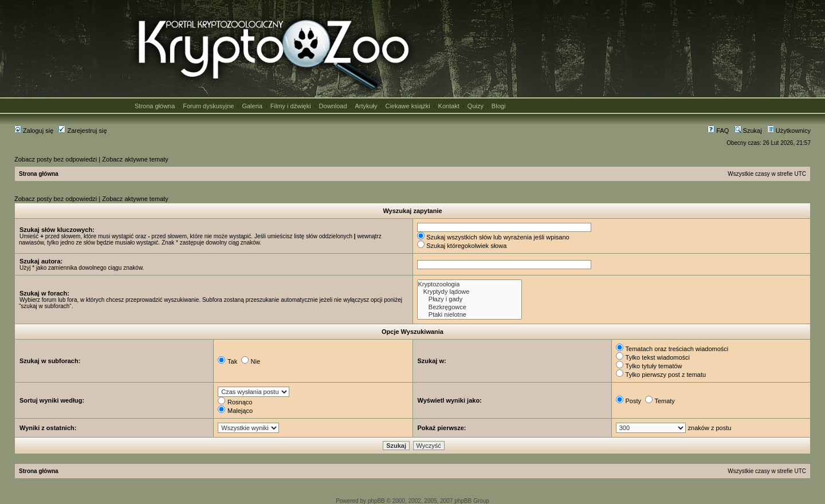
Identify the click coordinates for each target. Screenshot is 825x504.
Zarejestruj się (82, 131)
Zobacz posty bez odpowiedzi (56, 159)
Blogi (498, 106)
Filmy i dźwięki (291, 106)
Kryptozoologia (470, 284)
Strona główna (155, 106)
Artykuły (366, 106)
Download (333, 106)
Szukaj (748, 131)
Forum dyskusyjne (208, 106)
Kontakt (449, 106)
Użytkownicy (789, 131)
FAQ (718, 131)
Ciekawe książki (407, 106)
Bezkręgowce (470, 307)
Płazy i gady (470, 299)
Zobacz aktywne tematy (135, 159)
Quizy (476, 106)
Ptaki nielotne (470, 315)
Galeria (252, 106)
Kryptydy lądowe (470, 292)
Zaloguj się (34, 131)
